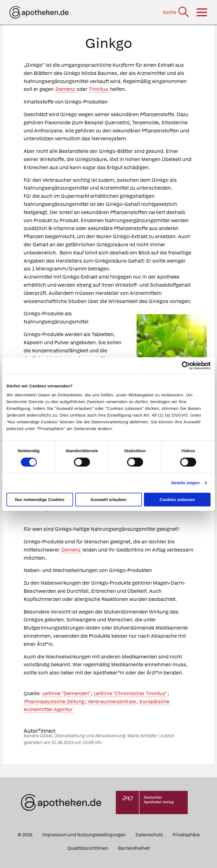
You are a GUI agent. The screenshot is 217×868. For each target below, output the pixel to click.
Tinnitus (99, 89)
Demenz (65, 89)
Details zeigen (185, 483)
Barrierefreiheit (134, 848)
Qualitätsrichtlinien (88, 848)
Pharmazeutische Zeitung (54, 701)
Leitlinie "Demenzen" (66, 693)
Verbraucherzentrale (112, 701)
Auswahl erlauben (108, 500)
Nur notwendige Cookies (40, 500)
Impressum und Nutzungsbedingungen (84, 835)
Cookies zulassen (177, 500)
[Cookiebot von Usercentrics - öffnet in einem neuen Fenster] (186, 366)
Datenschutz (149, 835)
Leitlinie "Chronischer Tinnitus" (130, 693)
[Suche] (176, 12)
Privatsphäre (186, 835)
